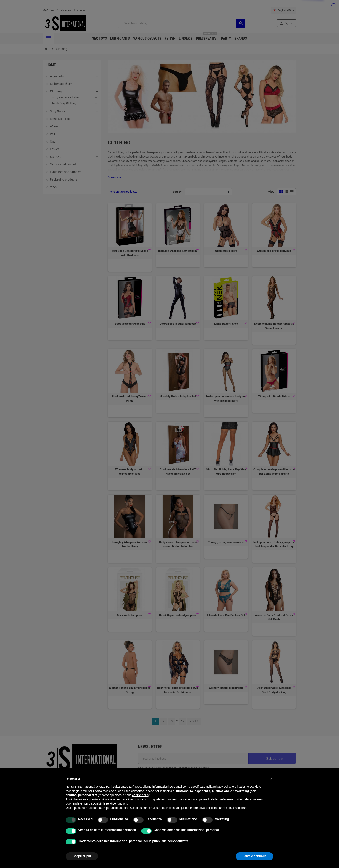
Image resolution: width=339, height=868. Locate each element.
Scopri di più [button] (82, 856)
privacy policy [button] (222, 787)
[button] (271, 779)
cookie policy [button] (141, 795)
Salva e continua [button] (254, 856)
